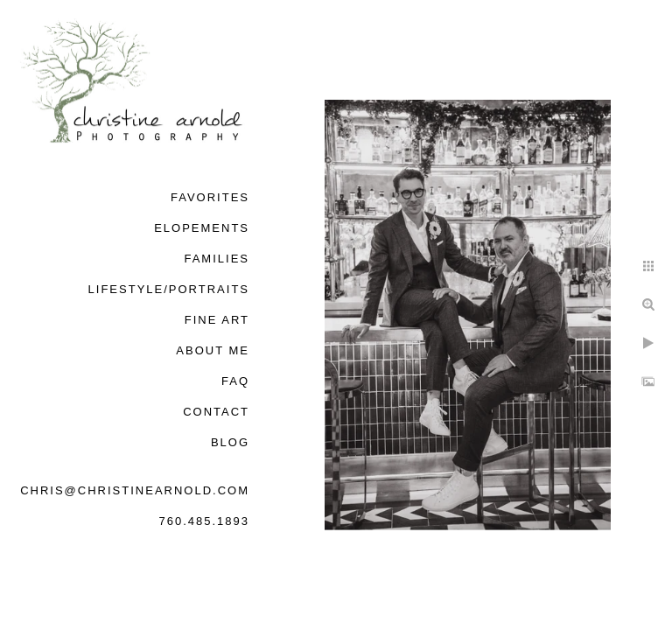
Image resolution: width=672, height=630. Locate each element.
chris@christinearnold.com (135, 490)
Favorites (210, 197)
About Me (213, 350)
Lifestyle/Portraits (169, 289)
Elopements (202, 228)
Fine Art (217, 320)
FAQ (235, 381)
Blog (230, 442)
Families (217, 259)
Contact (216, 412)
